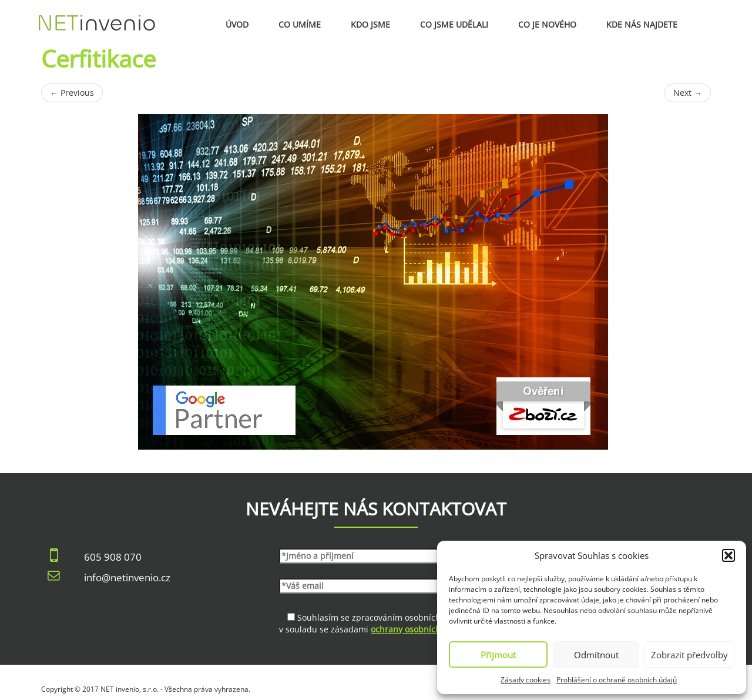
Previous (72, 93)
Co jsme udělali (454, 24)
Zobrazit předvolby (689, 655)
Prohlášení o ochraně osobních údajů (617, 680)
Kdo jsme (370, 24)
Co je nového (547, 24)
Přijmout (498, 655)
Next (688, 93)
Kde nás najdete (642, 24)
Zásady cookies (526, 680)
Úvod (237, 24)
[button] (728, 555)
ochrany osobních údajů (418, 629)
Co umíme (300, 24)
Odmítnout (596, 655)
